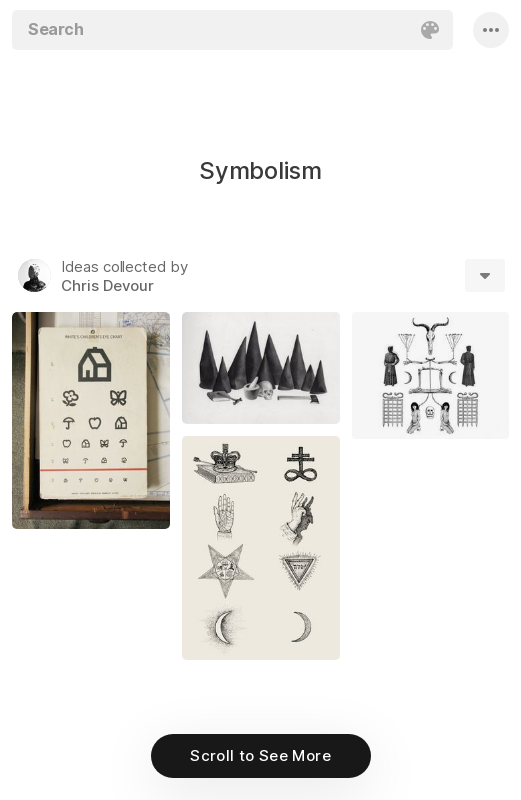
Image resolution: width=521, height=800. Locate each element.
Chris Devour (107, 285)
